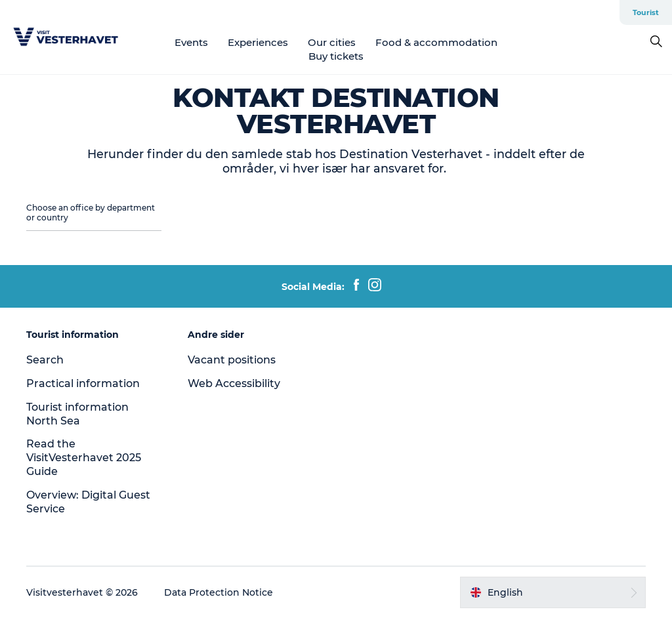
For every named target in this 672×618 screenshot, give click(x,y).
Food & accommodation (436, 42)
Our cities (332, 42)
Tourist (646, 12)
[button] (553, 592)
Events (191, 42)
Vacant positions (232, 360)
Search (45, 360)
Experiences (258, 42)
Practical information (83, 383)
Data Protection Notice (219, 592)
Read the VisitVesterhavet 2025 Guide (84, 458)
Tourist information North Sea (77, 414)
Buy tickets (336, 56)
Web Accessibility (234, 383)
